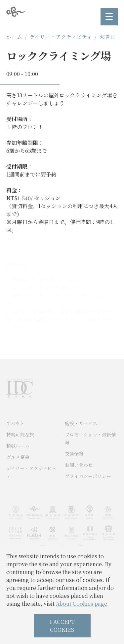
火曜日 (107, 37)
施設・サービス (81, 433)
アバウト (15, 433)
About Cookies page (82, 604)
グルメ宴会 (18, 466)
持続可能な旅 (20, 444)
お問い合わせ (79, 474)
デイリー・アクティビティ (61, 37)
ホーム (14, 37)
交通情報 (74, 463)
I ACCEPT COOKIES (62, 626)
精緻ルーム (18, 455)
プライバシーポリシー (88, 485)
